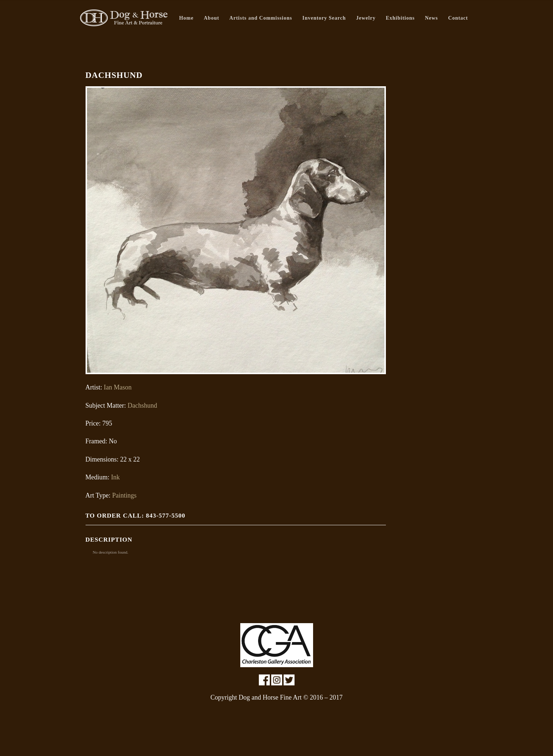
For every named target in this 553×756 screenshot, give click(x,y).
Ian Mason (118, 387)
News (431, 18)
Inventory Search (324, 18)
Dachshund (142, 405)
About (212, 18)
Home (186, 18)
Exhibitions (400, 18)
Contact (458, 18)
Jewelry (366, 18)
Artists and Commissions (261, 18)
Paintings (124, 495)
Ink (115, 477)
